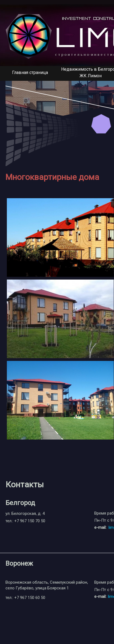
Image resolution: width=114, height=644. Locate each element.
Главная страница (30, 72)
